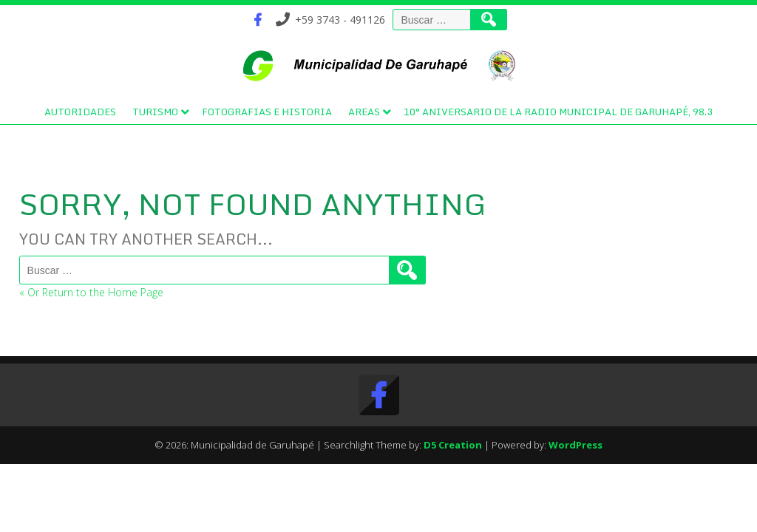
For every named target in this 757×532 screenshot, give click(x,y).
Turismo (155, 112)
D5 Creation (453, 445)
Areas (364, 112)
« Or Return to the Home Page (91, 292)
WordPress (576, 445)
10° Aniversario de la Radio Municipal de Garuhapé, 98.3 (558, 112)
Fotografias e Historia (267, 112)
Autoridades (80, 112)
